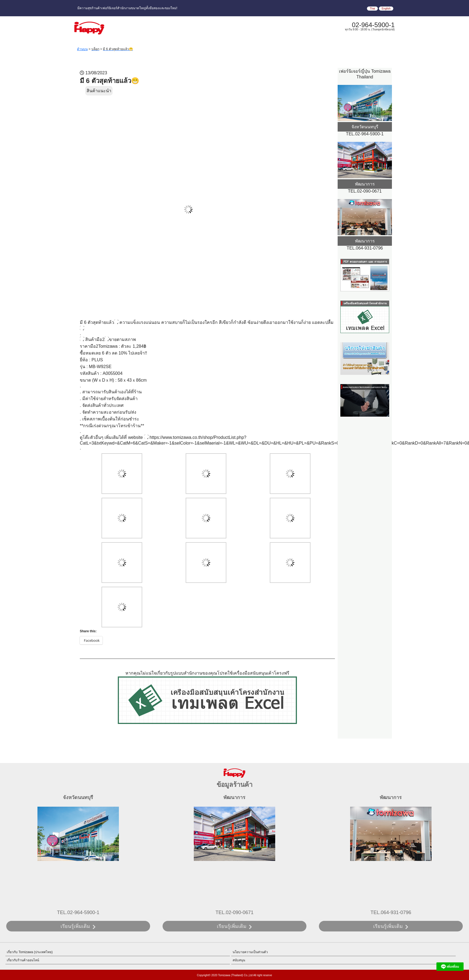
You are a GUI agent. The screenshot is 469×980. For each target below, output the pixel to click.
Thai (372, 9)
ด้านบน (82, 49)
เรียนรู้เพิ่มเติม (75, 926)
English (386, 9)
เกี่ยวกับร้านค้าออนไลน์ (23, 960)
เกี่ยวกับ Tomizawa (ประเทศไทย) (30, 952)
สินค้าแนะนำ (99, 91)
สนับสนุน (239, 960)
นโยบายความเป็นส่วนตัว (250, 952)
